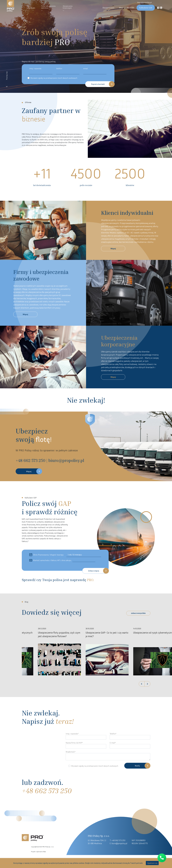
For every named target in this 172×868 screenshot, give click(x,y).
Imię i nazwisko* (72, 734)
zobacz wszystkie (138, 613)
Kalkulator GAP (146, 8)
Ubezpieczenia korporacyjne (68, 7)
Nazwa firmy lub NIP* (74, 743)
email (86, 68)
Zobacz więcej (94, 571)
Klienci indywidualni (31, 7)
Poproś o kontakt (98, 84)
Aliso (44, 852)
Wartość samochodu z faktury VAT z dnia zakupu (50, 560)
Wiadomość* (71, 752)
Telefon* (113, 734)
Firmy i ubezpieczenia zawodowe (48, 7)
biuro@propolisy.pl (144, 2)
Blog (121, 8)
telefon (59, 68)
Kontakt (131, 8)
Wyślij (137, 766)
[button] (142, 684)
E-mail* (113, 743)
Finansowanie (109, 8)
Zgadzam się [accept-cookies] (152, 863)
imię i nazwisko (35, 68)
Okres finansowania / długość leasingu (46, 555)
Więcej (113, 249)
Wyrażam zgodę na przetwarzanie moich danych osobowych (54, 78)
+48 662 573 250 (118, 840)
